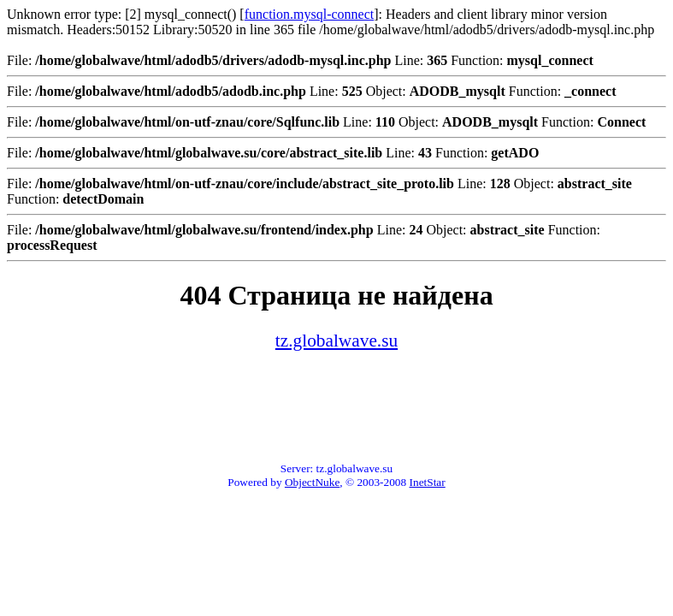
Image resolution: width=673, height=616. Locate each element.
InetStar (428, 482)
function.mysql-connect (310, 14)
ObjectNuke (312, 482)
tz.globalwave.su (336, 341)
